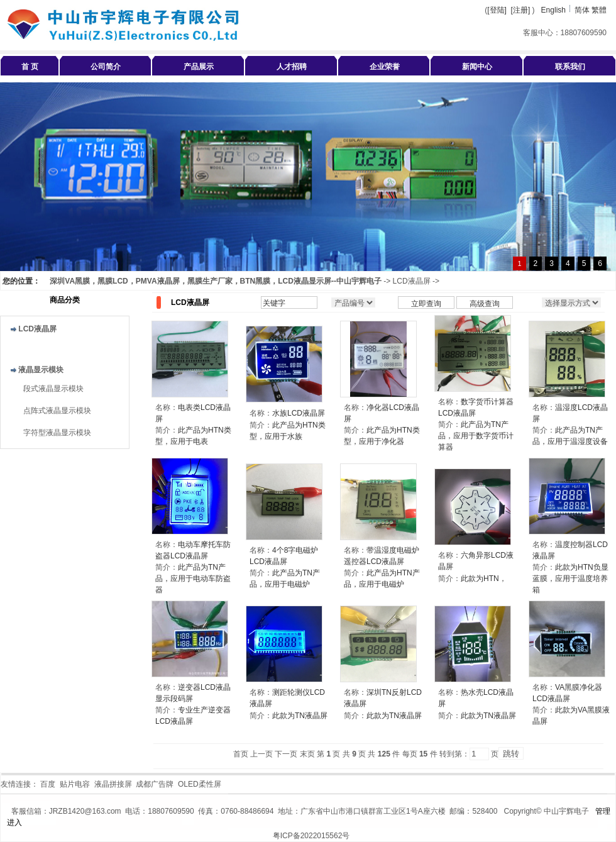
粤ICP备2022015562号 (311, 836)
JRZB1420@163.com (85, 811)
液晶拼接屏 (113, 784)
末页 (307, 754)
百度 (48, 784)
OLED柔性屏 (200, 784)
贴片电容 (75, 784)
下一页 (286, 754)
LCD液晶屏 (412, 281)
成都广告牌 (155, 784)
